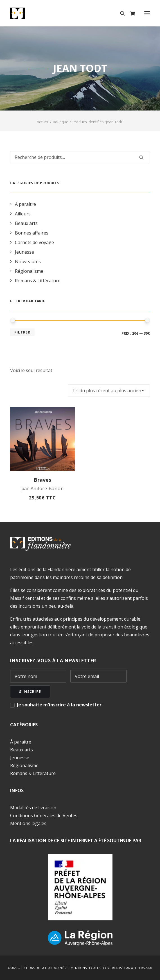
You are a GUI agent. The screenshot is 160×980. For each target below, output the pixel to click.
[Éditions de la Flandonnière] (35, 13)
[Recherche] (120, 13)
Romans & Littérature (33, 773)
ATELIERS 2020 (142, 968)
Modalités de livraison (33, 808)
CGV (106, 968)
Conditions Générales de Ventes (44, 815)
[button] (147, 13)
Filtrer (22, 332)
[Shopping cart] (130, 13)
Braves (42, 480)
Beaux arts (22, 750)
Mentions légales (28, 823)
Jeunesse (20, 758)
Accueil (43, 122)
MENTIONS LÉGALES (85, 968)
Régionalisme (24, 765)
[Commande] (109, 391)
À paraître (21, 742)
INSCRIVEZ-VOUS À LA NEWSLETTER (53, 661)
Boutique (61, 122)
